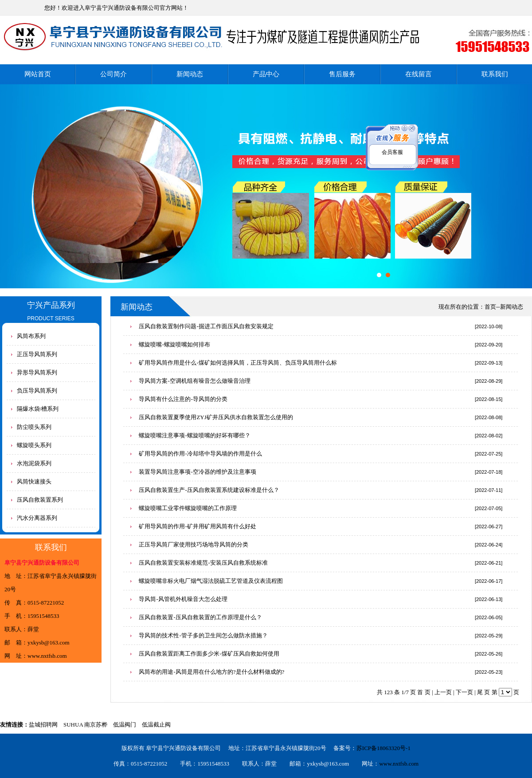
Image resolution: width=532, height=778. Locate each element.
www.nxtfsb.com (47, 656)
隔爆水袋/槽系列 (38, 409)
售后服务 (342, 74)
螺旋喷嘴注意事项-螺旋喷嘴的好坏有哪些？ (194, 435)
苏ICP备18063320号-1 (383, 748)
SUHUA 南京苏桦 (85, 725)
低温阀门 (125, 725)
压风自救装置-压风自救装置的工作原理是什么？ (200, 617)
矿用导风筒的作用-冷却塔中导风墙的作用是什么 (200, 454)
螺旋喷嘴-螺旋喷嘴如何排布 (174, 344)
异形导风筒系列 (37, 372)
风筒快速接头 (34, 481)
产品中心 (266, 74)
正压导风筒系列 (37, 354)
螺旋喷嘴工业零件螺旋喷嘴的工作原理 (188, 508)
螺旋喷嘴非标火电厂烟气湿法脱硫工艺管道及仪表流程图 (211, 581)
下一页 (464, 692)
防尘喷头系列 (34, 427)
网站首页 (38, 74)
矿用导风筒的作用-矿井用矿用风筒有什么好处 (197, 526)
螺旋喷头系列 (34, 445)
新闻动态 (190, 74)
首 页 (424, 692)
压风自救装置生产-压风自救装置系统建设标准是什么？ (209, 490)
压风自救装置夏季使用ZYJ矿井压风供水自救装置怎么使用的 (216, 417)
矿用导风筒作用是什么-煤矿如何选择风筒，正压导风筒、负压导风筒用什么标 (238, 363)
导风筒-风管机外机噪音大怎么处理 (183, 599)
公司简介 (113, 74)
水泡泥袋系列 (34, 463)
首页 (490, 307)
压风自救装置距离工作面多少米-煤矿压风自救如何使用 (209, 654)
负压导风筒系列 (37, 391)
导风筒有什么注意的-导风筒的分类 (183, 399)
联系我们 (495, 74)
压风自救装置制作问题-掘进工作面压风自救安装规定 (206, 326)
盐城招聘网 (43, 725)
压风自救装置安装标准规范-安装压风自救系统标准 (203, 563)
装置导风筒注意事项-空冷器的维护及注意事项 (197, 472)
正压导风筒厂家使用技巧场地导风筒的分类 (194, 544)
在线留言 (419, 74)
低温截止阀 (156, 725)
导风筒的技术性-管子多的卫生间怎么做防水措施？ (203, 635)
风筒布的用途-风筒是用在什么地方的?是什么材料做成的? (211, 672)
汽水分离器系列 (37, 518)
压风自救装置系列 (40, 500)
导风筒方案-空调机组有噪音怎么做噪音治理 (194, 381)
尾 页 (483, 692)
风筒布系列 (31, 336)
